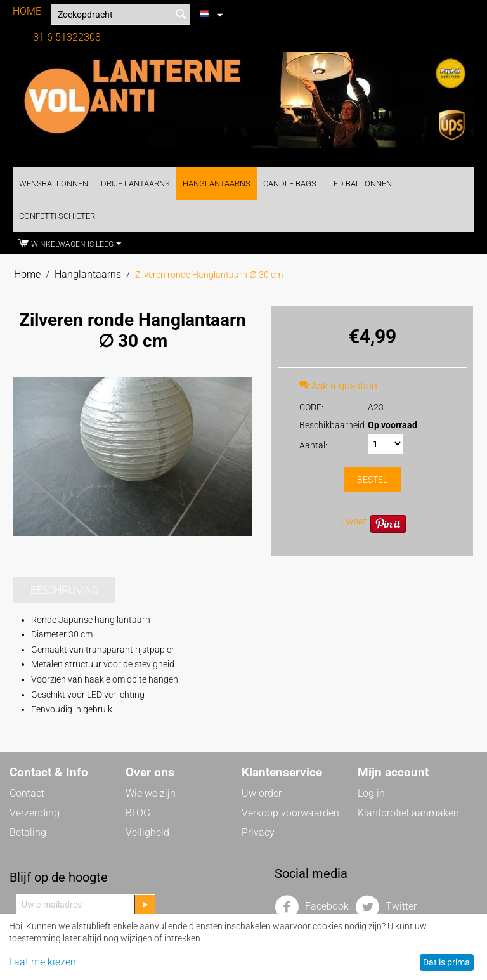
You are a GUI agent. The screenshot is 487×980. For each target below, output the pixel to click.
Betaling (28, 833)
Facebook (312, 907)
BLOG (138, 813)
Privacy (258, 833)
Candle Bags (290, 184)
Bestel (372, 480)
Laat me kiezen (42, 962)
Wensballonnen (54, 184)
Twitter (386, 907)
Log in (371, 793)
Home (27, 274)
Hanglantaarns (217, 184)
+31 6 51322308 (64, 37)
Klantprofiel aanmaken (408, 813)
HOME (27, 11)
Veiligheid (147, 833)
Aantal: (313, 445)
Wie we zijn (151, 793)
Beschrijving (65, 590)
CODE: (311, 407)
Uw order (262, 793)
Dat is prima (446, 962)
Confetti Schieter (57, 216)
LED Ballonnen (360, 184)
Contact (27, 793)
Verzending (35, 813)
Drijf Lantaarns (135, 184)
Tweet (353, 522)
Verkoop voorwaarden (290, 813)
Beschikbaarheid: (329, 425)
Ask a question (338, 386)
